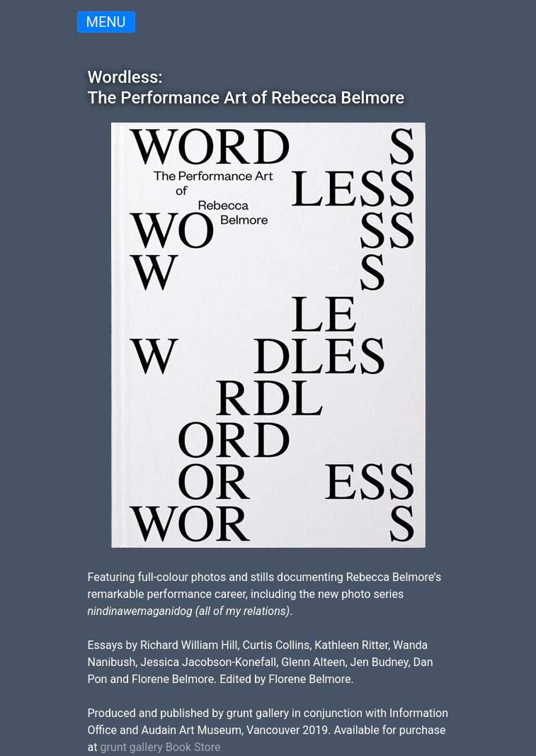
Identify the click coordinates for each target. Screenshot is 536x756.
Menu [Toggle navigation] (106, 22)
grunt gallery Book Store (160, 747)
